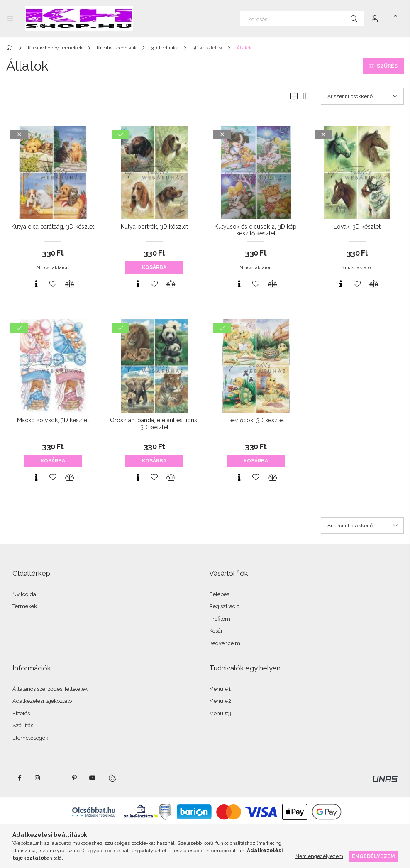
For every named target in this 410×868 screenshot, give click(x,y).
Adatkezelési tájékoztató (42, 701)
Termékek (25, 606)
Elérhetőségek (30, 738)
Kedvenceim (225, 643)
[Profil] (375, 19)
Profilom (220, 619)
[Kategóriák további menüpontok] (10, 19)
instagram (38, 778)
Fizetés (21, 713)
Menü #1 (220, 689)
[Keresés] (302, 19)
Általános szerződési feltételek (50, 689)
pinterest (74, 778)
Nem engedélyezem (319, 856)
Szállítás (23, 725)
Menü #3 (220, 713)
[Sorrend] (362, 96)
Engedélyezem (373, 856)
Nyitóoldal (25, 594)
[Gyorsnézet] (36, 284)
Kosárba (154, 267)
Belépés (219, 594)
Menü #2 (220, 701)
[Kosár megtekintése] (395, 19)
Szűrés (387, 66)
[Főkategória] (11, 48)
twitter (56, 778)
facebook (20, 778)
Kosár (216, 631)
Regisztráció (224, 606)
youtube (93, 778)
